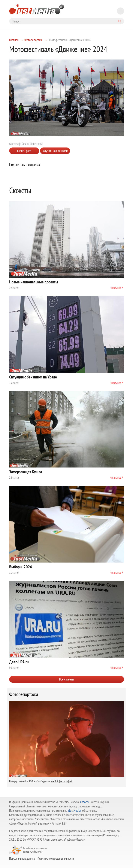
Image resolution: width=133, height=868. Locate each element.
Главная (14, 40)
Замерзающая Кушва (26, 472)
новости (85, 802)
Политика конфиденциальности (56, 858)
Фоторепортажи (24, 694)
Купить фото (24, 151)
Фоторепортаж (33, 40)
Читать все (115, 288)
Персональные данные (22, 858)
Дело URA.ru (19, 662)
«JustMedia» (75, 811)
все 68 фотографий (62, 781)
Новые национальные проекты (34, 282)
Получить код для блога (55, 151)
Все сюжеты (66, 679)
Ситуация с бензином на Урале (33, 377)
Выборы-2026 (21, 567)
